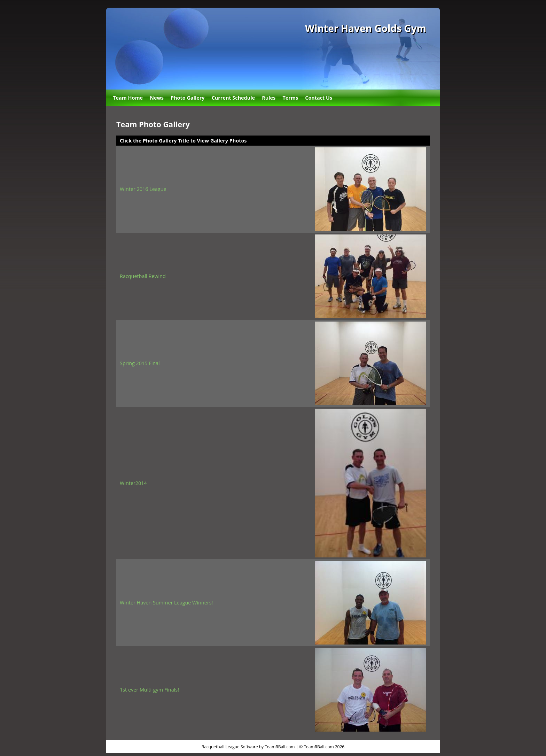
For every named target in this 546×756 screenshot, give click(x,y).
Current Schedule (233, 98)
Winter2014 (133, 483)
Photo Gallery (188, 98)
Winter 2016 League (143, 189)
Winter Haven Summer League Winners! (166, 603)
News (157, 98)
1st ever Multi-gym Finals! (149, 690)
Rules (269, 98)
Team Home (128, 98)
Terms (290, 98)
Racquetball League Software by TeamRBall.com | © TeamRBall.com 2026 (273, 747)
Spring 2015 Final (140, 363)
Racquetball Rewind (143, 276)
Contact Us (319, 98)
